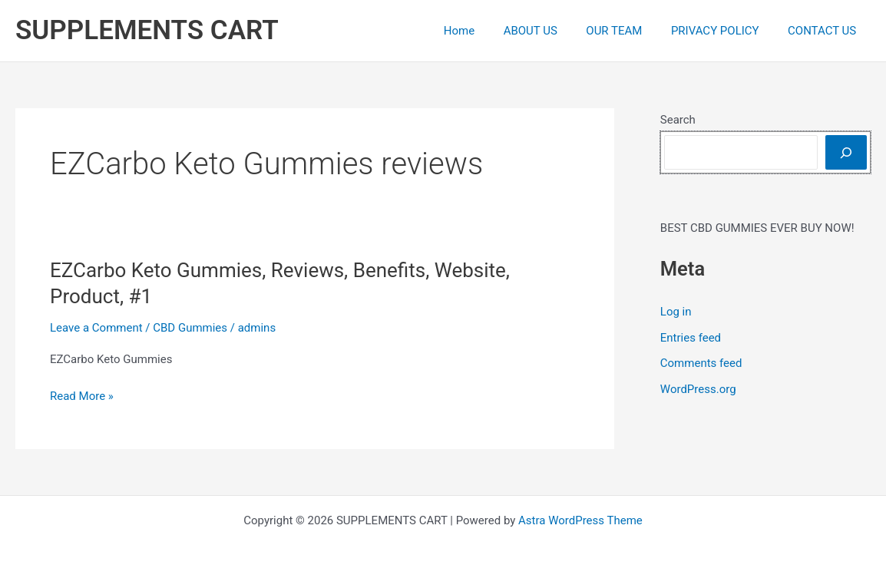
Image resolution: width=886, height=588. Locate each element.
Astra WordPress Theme (580, 520)
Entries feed (691, 338)
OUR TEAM (628, 31)
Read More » (82, 396)
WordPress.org (698, 389)
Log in (676, 312)
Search (678, 120)
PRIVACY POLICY (724, 31)
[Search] (846, 152)
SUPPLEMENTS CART (147, 30)
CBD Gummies (190, 328)
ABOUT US (550, 31)
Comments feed (701, 363)
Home (484, 31)
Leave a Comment (96, 328)
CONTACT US (825, 31)
